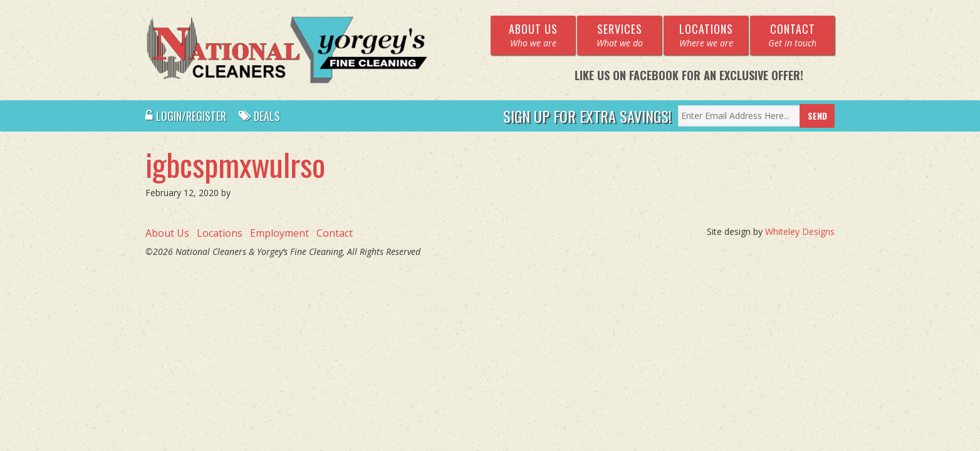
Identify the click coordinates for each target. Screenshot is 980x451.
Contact (335, 233)
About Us (167, 233)
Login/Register (186, 116)
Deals (259, 116)
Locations (220, 233)
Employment (279, 233)
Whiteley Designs (800, 231)
